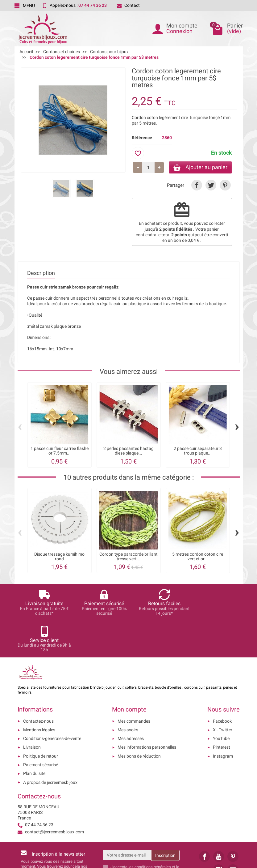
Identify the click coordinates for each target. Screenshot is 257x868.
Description (41, 274)
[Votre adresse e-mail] (127, 819)
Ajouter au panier (199, 167)
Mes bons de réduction (139, 720)
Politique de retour (41, 720)
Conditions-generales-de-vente (52, 703)
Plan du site (34, 738)
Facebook (222, 685)
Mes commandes (134, 685)
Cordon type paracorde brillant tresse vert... (128, 557)
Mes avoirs (128, 694)
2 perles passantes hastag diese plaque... (128, 451)
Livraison (32, 711)
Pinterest (222, 711)
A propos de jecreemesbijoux (50, 746)
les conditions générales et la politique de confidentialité (145, 834)
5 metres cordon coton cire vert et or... (198, 557)
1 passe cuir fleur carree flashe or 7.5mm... (60, 451)
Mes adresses (131, 703)
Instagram (223, 720)
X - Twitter (223, 694)
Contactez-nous (38, 685)
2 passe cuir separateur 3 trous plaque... (198, 451)
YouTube (221, 703)
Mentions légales (39, 694)
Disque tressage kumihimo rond (59, 557)
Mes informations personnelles (147, 711)
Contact (128, 5)
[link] (197, 186)
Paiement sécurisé (41, 729)
